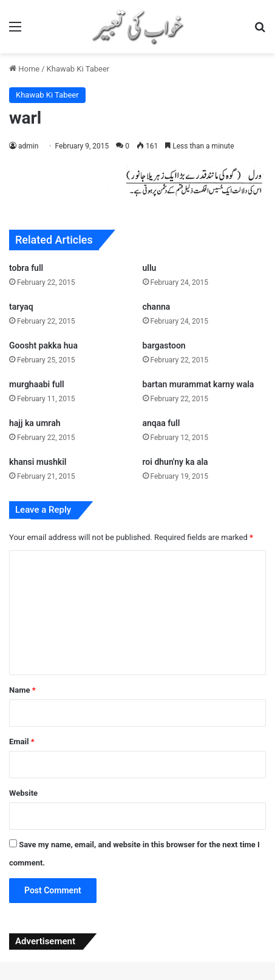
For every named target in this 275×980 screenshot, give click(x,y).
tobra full (26, 268)
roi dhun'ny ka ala (175, 462)
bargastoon (164, 345)
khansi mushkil (38, 462)
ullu (150, 268)
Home (24, 69)
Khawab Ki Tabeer (78, 69)
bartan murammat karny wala (199, 384)
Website (23, 793)
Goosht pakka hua (43, 345)
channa (157, 307)
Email (22, 742)
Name (22, 690)
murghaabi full (37, 384)
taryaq (21, 307)
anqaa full (161, 423)
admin (28, 146)
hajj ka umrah (35, 423)
